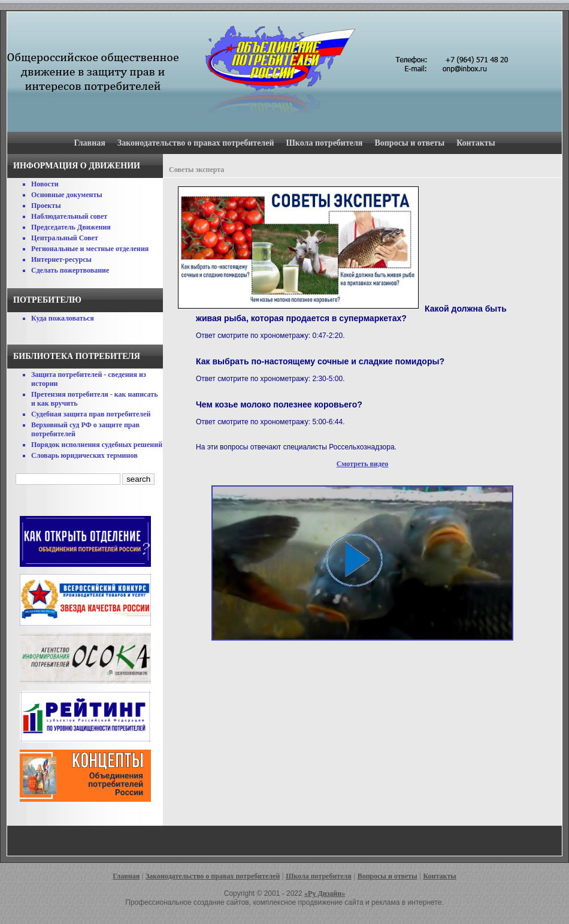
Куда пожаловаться (63, 318)
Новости (45, 184)
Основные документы (67, 195)
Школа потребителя (325, 143)
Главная (89, 143)
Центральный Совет (65, 238)
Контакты (476, 143)
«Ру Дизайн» (325, 893)
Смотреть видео (363, 464)
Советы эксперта (196, 170)
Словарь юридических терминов (84, 455)
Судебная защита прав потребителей (91, 414)
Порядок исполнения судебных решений (97, 445)
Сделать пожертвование (70, 270)
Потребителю (47, 300)
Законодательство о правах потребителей (196, 143)
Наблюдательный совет (69, 216)
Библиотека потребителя (77, 356)
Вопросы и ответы (409, 143)
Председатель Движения (71, 227)
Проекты (46, 206)
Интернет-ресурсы (61, 259)
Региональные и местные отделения (90, 249)
